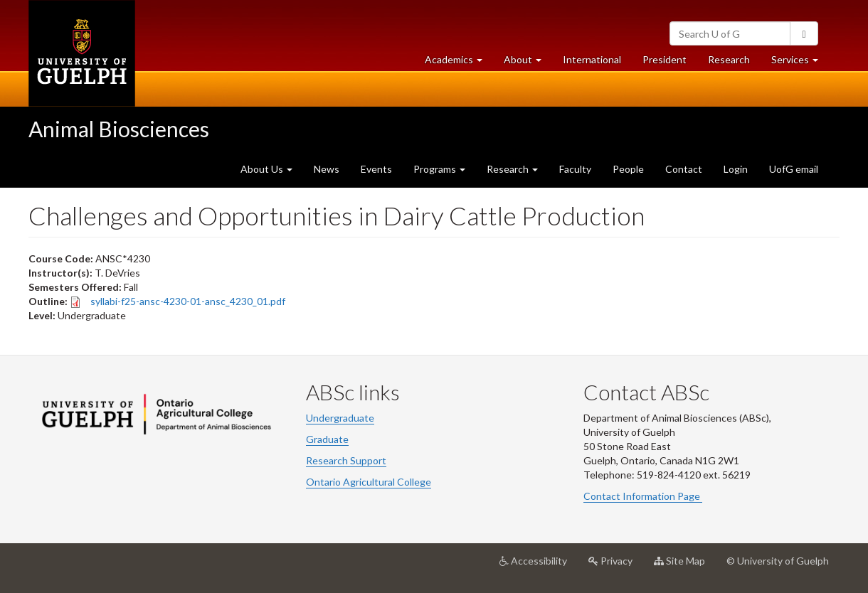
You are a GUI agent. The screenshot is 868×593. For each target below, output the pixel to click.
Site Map (685, 566)
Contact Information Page (643, 496)
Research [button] (512, 169)
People (628, 169)
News (327, 169)
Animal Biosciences (119, 129)
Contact (684, 169)
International (592, 59)
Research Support (346, 460)
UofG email (794, 169)
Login (736, 169)
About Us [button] (266, 169)
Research (734, 63)
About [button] (528, 63)
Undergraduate (340, 418)
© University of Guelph (778, 561)
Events (376, 169)
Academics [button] (459, 63)
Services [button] (800, 63)
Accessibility (539, 566)
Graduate (327, 439)
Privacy (616, 566)
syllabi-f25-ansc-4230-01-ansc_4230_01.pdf (188, 301)
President (665, 59)
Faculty (575, 169)
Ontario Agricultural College (369, 482)
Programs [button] (439, 169)
